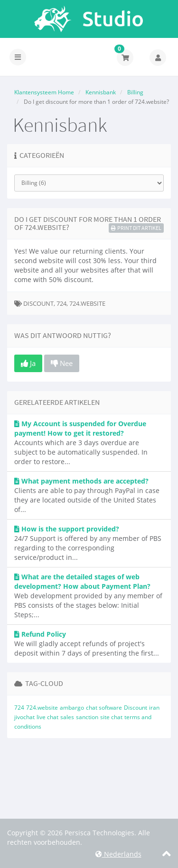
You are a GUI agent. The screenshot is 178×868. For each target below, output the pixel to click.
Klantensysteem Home (44, 92)
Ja (28, 363)
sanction (87, 717)
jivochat (24, 717)
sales (67, 717)
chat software (104, 708)
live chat (47, 717)
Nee (62, 363)
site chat (111, 717)
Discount (136, 708)
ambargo (72, 708)
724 (19, 708)
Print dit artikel (136, 228)
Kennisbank (101, 92)
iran (154, 708)
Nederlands (118, 854)
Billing (135, 92)
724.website (42, 708)
